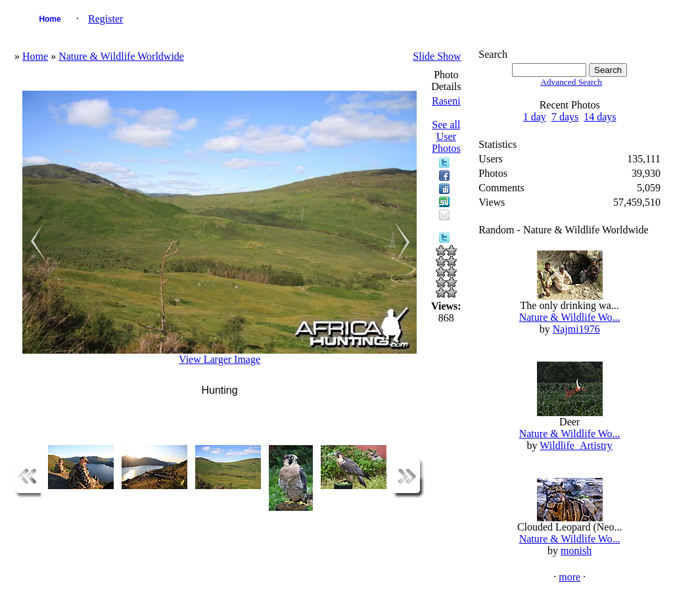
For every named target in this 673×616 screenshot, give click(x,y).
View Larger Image (220, 359)
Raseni (446, 101)
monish (576, 551)
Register (105, 19)
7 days (565, 117)
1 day (535, 117)
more (569, 577)
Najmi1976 (576, 329)
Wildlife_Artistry (576, 445)
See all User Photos (446, 136)
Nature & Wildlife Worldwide (121, 56)
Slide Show (437, 56)
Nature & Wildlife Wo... (570, 317)
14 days (600, 117)
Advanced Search (571, 82)
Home (50, 19)
